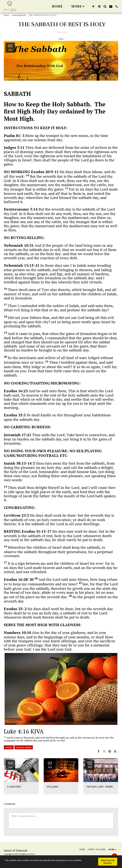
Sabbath (9, 747)
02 (50, 764)
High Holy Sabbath (24, 747)
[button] (93, 6)
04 (10, 764)
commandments (19, 15)
